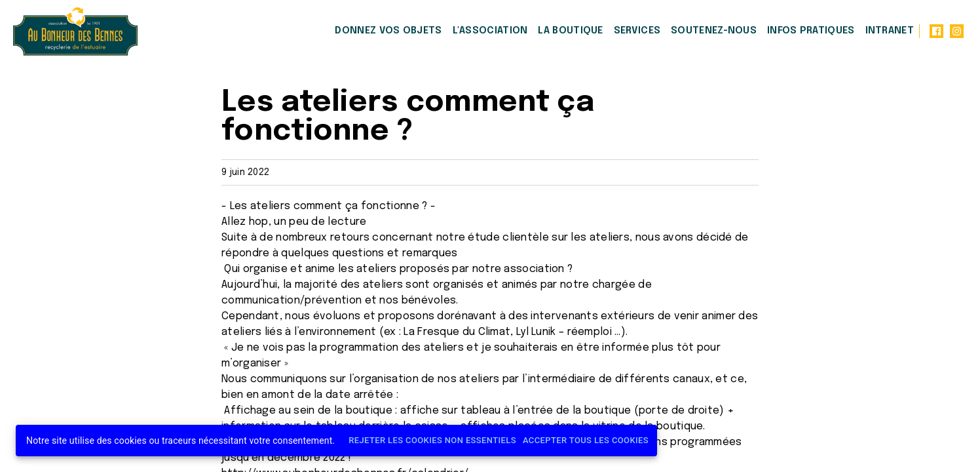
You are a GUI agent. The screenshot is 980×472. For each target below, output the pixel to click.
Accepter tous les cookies (586, 441)
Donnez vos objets (388, 31)
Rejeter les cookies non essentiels (432, 441)
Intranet (890, 31)
